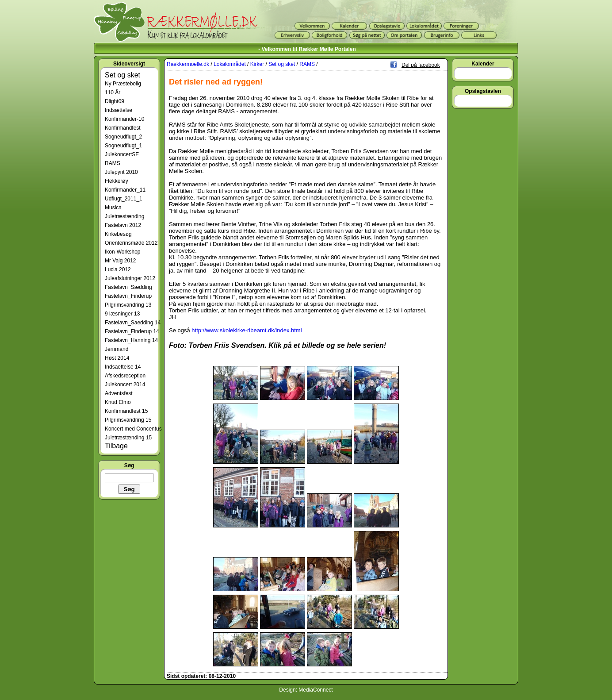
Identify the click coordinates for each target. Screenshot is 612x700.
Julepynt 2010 (121, 172)
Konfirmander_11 (125, 190)
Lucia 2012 (118, 269)
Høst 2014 (117, 358)
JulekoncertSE (122, 154)
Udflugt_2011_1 (124, 199)
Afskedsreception (125, 376)
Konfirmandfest (123, 128)
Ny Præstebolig (123, 84)
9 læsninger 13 (122, 314)
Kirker (257, 64)
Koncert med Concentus (133, 429)
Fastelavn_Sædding (128, 287)
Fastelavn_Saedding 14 (133, 323)
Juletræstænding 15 (128, 438)
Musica (113, 208)
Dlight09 (115, 101)
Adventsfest (119, 393)
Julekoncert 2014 (125, 385)
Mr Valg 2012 (120, 261)
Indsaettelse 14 (123, 367)
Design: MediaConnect (306, 690)
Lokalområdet (230, 64)
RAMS (113, 163)
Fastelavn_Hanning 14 (131, 340)
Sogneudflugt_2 (123, 137)
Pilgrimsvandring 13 (128, 305)
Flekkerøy (117, 181)
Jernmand (117, 349)
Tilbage (116, 446)
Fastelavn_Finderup (128, 296)
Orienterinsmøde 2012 (131, 243)
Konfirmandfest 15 (126, 411)
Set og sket (122, 75)
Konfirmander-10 (124, 119)
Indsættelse (119, 110)
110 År (113, 92)
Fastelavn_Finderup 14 (132, 331)
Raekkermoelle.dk (188, 64)
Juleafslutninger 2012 (130, 278)
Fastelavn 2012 (123, 225)
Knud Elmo (118, 402)
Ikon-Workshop (122, 252)
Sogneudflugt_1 (123, 146)
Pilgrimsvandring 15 (128, 420)
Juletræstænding (124, 216)
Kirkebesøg (118, 234)
